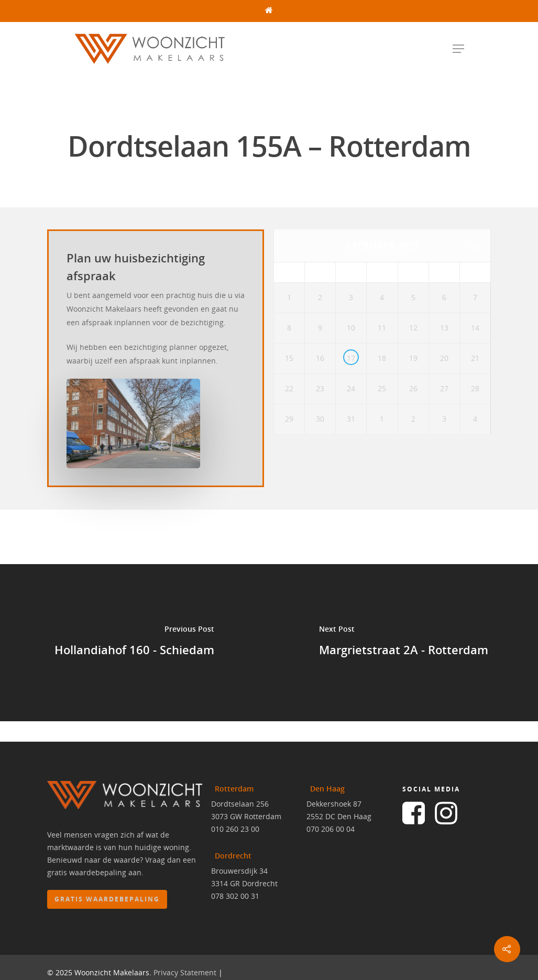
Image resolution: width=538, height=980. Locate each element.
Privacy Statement (185, 973)
